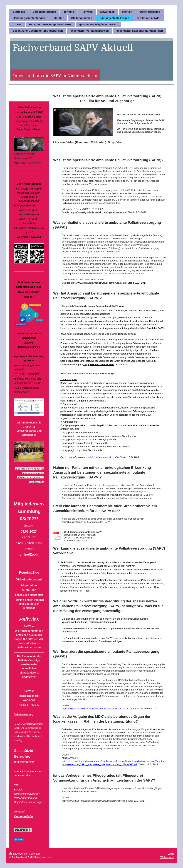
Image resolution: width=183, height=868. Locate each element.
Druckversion (19, 854)
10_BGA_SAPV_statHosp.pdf (78, 538)
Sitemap (35, 854)
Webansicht (167, 857)
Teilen (19, 840)
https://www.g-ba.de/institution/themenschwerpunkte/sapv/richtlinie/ (94, 801)
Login (171, 854)
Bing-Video (115, 142)
